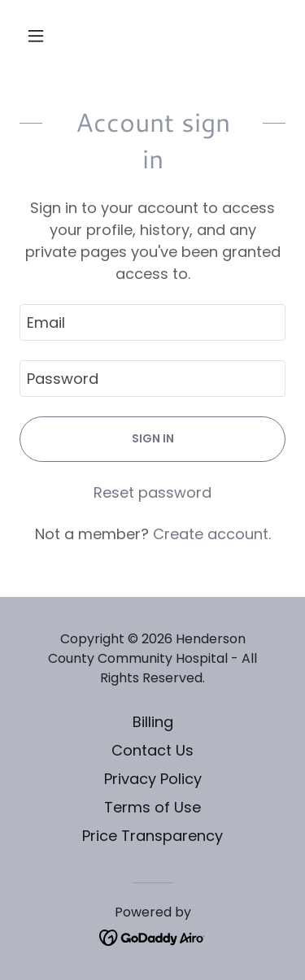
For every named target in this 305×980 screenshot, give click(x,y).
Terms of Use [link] (152, 807)
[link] (152, 936)
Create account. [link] (212, 534)
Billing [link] (153, 722)
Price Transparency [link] (152, 836)
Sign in (153, 438)
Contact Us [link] (152, 750)
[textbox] (152, 322)
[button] (39, 36)
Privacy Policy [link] (153, 779)
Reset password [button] (152, 492)
